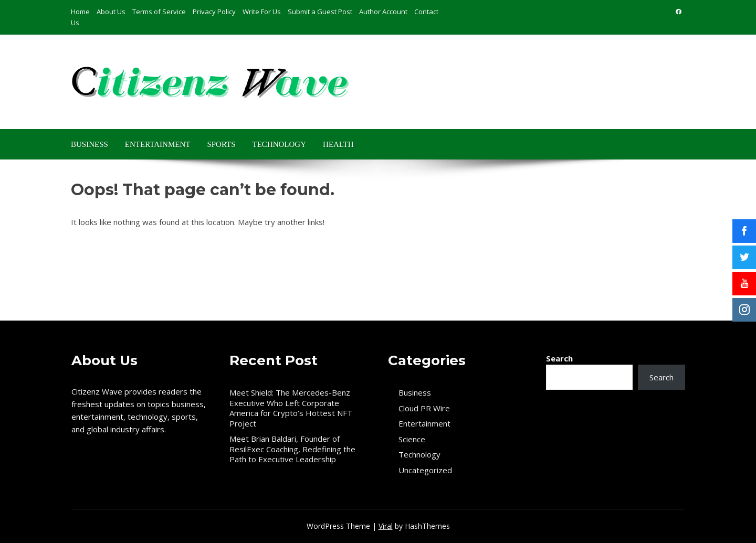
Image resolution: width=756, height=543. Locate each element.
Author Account (383, 12)
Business (90, 144)
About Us (111, 12)
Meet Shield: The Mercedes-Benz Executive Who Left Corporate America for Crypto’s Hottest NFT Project (291, 408)
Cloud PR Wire (424, 408)
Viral (386, 526)
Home (80, 12)
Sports (221, 144)
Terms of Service (159, 12)
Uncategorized (425, 470)
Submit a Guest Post (320, 12)
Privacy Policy (214, 12)
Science (412, 439)
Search (559, 358)
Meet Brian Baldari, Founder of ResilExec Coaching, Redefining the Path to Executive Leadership (292, 449)
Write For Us (262, 12)
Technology (280, 144)
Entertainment (158, 144)
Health (338, 144)
